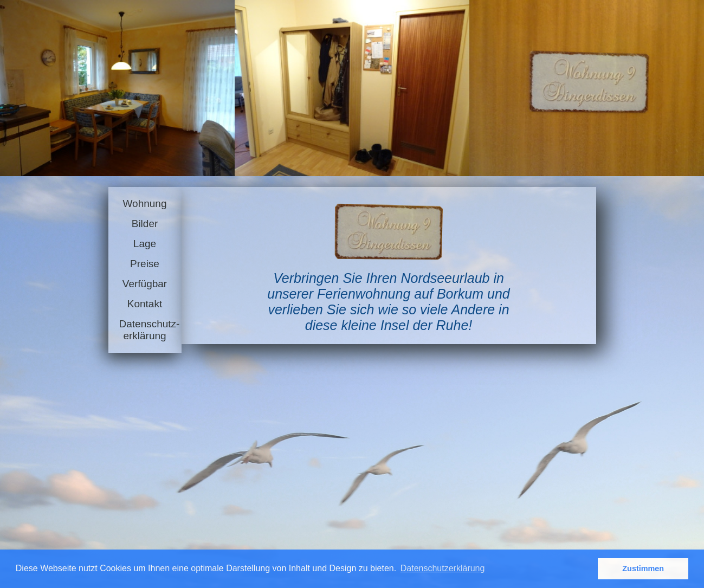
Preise (145, 264)
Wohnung (145, 203)
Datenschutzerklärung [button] (443, 568)
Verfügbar (145, 284)
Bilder (145, 224)
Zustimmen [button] (643, 568)
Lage (145, 244)
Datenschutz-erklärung (145, 330)
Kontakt (145, 304)
